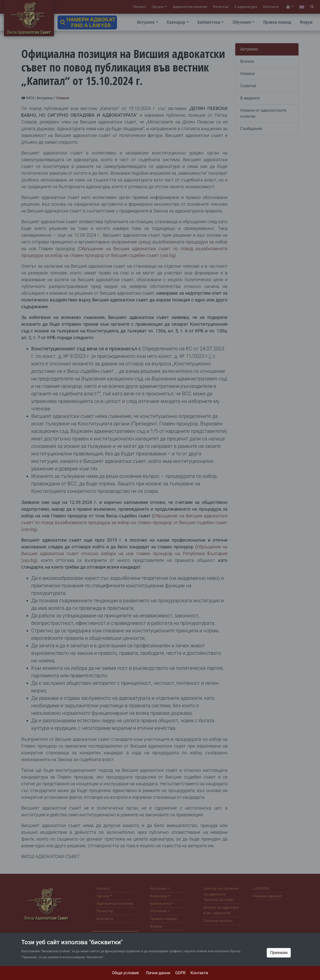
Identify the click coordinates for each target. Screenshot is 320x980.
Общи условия (125, 973)
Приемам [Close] (279, 953)
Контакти (199, 973)
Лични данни (158, 973)
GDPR (180, 973)
